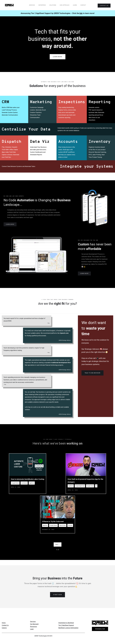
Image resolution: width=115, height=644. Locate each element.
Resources (34, 627)
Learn (75, 5)
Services (33, 622)
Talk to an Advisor (92, 373)
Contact (83, 5)
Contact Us (5, 625)
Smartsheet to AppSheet (66, 623)
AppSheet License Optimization (68, 628)
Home (4, 623)
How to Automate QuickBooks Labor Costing (28, 486)
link (81, 13)
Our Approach (65, 5)
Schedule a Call (100, 629)
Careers (4, 628)
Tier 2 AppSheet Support (66, 625)
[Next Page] (58, 551)
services (32, 5)
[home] (9, 5)
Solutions (53, 5)
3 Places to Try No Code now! (53, 528)
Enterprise (42, 5)
